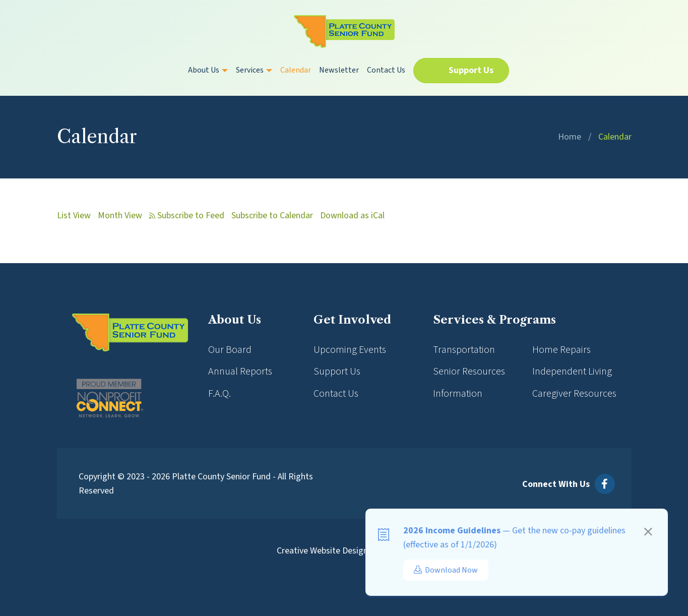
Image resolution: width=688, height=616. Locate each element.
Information (458, 394)
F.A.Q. (220, 394)
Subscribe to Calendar (272, 215)
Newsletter (339, 70)
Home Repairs (561, 350)
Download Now (446, 570)
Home (570, 137)
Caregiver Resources (574, 394)
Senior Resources (469, 372)
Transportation (464, 350)
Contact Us (386, 70)
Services (254, 70)
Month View (120, 215)
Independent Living (572, 372)
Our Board (230, 350)
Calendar (296, 70)
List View (74, 215)
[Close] (648, 534)
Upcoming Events (350, 350)
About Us (208, 70)
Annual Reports (240, 372)
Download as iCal (352, 215)
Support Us (471, 70)
